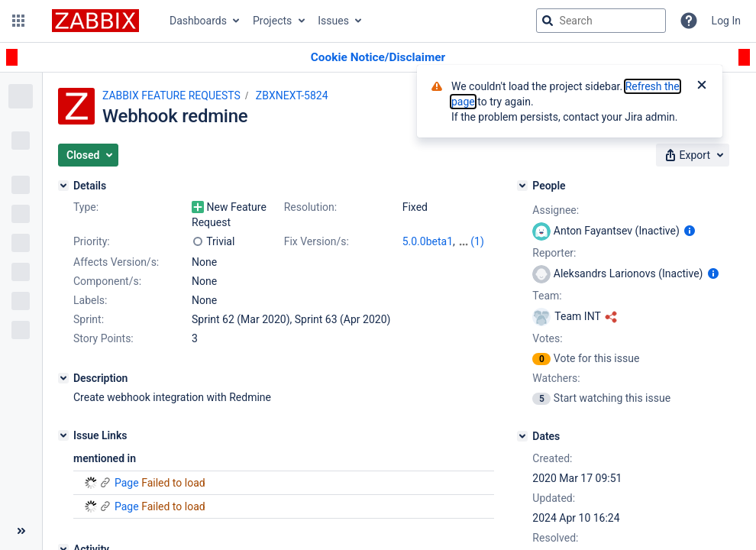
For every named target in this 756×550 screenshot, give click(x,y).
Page (127, 483)
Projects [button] (272, 21)
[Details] (63, 186)
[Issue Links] (63, 435)
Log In (726, 21)
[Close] (702, 86)
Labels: (90, 300)
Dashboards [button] (198, 21)
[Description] (63, 378)
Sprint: (89, 319)
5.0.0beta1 (428, 241)
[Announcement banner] (378, 58)
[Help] (689, 21)
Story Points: (103, 338)
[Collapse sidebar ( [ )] (21, 531)
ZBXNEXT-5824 (292, 95)
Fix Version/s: (317, 241)
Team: (547, 296)
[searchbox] (601, 21)
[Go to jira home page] (95, 21)
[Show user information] (690, 231)
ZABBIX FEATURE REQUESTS (171, 95)
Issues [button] (333, 21)
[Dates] (522, 436)
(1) (477, 241)
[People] (522, 186)
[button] (18, 21)
